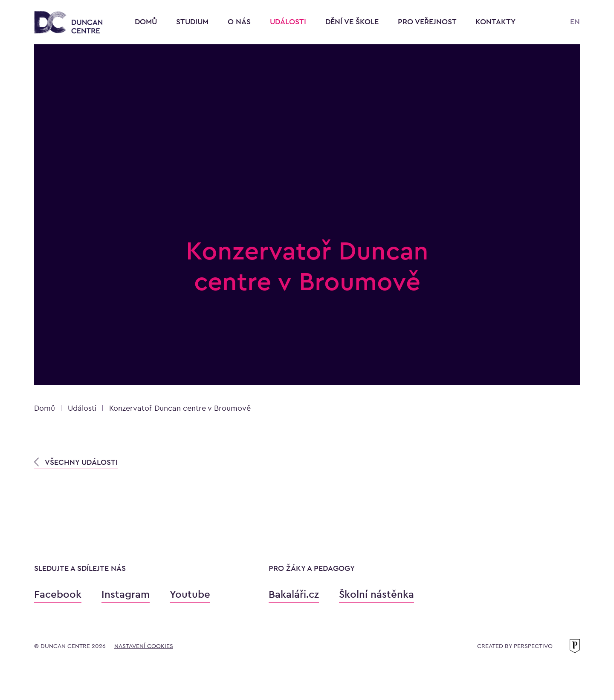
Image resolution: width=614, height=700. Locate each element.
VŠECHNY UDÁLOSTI (76, 462)
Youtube (190, 594)
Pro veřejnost (428, 22)
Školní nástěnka (377, 594)
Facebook (58, 594)
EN (575, 22)
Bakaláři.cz (294, 594)
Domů (146, 22)
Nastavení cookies (144, 646)
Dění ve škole (353, 22)
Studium (193, 22)
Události (289, 22)
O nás (240, 22)
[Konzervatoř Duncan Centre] (68, 23)
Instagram (126, 594)
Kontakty (495, 22)
